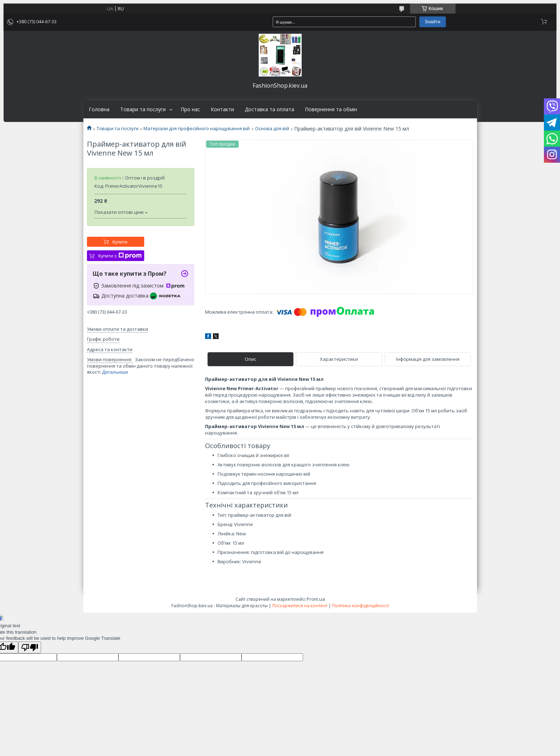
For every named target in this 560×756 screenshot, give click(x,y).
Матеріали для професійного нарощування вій (197, 129)
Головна (99, 109)
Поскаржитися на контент (300, 606)
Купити (120, 242)
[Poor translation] (30, 647)
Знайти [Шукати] (433, 22)
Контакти (222, 109)
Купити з (120, 256)
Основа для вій (272, 129)
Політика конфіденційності (361, 606)
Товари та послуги (143, 109)
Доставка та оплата (269, 109)
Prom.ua (316, 599)
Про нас (190, 109)
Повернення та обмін (331, 109)
